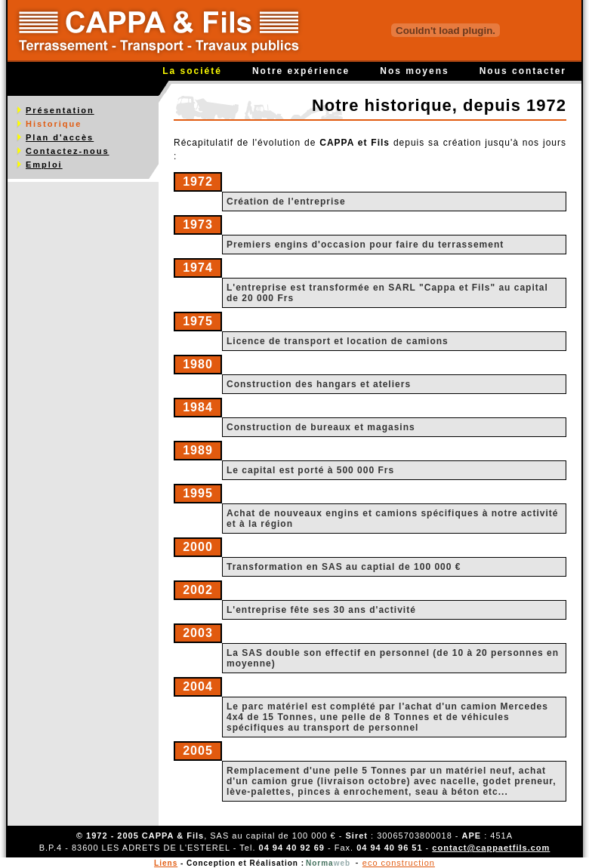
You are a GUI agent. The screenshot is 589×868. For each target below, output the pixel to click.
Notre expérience (301, 71)
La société (192, 71)
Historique (54, 124)
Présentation (60, 110)
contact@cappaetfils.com (491, 848)
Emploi (44, 165)
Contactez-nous (68, 151)
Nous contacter (523, 71)
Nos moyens (414, 71)
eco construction (399, 863)
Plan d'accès (60, 137)
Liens (166, 863)
